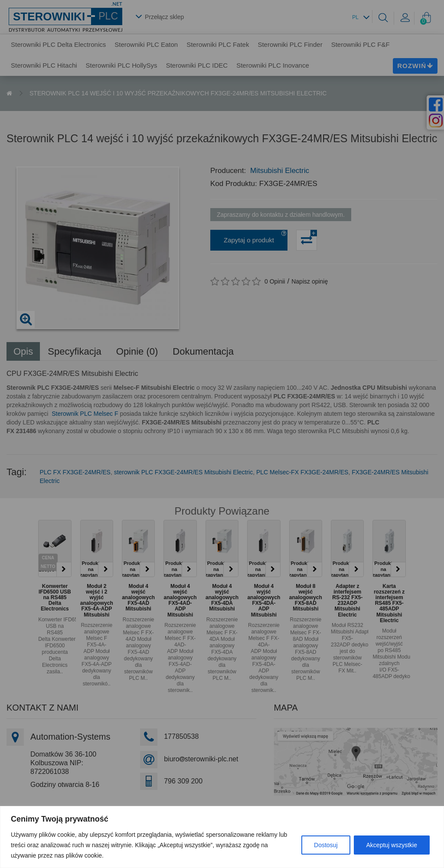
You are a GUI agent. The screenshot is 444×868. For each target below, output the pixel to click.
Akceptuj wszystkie (392, 845)
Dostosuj (326, 845)
